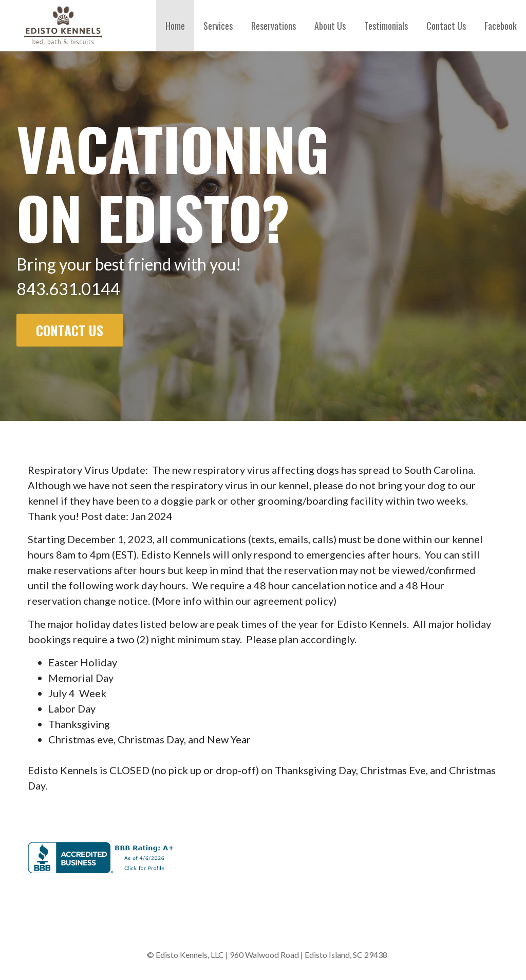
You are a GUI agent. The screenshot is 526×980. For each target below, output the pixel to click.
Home (175, 26)
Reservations (274, 26)
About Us (330, 26)
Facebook (501, 26)
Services (218, 26)
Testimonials (386, 26)
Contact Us (446, 26)
